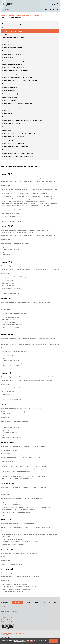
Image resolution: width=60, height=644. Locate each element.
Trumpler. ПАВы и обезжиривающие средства (15, 61)
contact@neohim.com (7, 617)
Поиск (7, 10)
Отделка (5, 34)
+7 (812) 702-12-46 (52, 10)
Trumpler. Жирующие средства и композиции (15, 71)
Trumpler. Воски (7, 130)
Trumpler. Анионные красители (11, 97)
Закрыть (53, 641)
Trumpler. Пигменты (8, 127)
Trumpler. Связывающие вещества (12, 64)
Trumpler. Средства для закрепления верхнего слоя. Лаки (19, 133)
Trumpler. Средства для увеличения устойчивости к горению (19, 81)
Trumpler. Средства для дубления (12, 54)
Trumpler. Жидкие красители (10, 100)
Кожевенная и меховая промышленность (28, 16)
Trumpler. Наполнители (9, 84)
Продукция (11, 16)
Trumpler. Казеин (7, 114)
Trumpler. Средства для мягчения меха (13, 143)
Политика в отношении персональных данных (12, 633)
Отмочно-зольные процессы (10, 28)
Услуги (29, 602)
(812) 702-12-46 (5, 619)
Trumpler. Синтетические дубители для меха (15, 150)
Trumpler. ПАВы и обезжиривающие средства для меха (18, 153)
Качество (37, 602)
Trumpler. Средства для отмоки (11, 41)
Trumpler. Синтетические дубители (12, 74)
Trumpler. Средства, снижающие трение (13, 67)
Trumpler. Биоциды (7, 57)
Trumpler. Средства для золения (11, 44)
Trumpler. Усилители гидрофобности (12, 94)
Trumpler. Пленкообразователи (11, 123)
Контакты (47, 602)
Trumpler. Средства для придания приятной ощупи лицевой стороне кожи (23, 120)
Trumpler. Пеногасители (9, 90)
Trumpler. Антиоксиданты (9, 87)
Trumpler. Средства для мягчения (12, 51)
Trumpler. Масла (7, 110)
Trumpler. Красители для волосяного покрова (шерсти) (18, 104)
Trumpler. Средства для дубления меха (13, 137)
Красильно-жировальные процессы (12, 31)
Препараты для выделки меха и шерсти (14, 38)
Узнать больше (30, 642)
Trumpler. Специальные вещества (12, 117)
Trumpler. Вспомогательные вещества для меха (16, 147)
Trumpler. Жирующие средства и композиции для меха (18, 140)
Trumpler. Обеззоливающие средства (13, 48)
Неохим (3, 16)
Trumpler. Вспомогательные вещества (13, 107)
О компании (4, 602)
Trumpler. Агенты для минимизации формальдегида (17, 77)
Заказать (56, 602)
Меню (53, 4)
